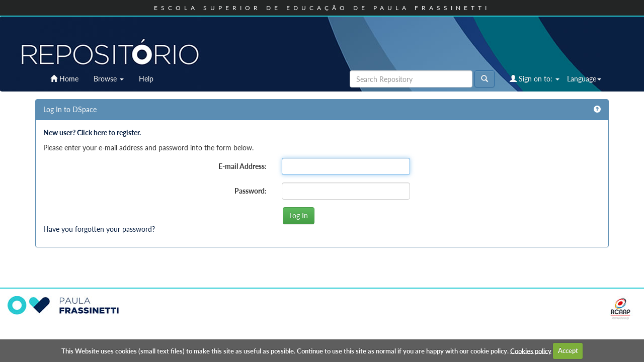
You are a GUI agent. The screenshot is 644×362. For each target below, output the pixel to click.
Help (146, 79)
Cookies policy (531, 350)
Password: (251, 191)
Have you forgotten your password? (99, 229)
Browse (109, 79)
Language (584, 79)
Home (64, 79)
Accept (568, 350)
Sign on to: (535, 79)
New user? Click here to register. (92, 132)
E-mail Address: (243, 166)
